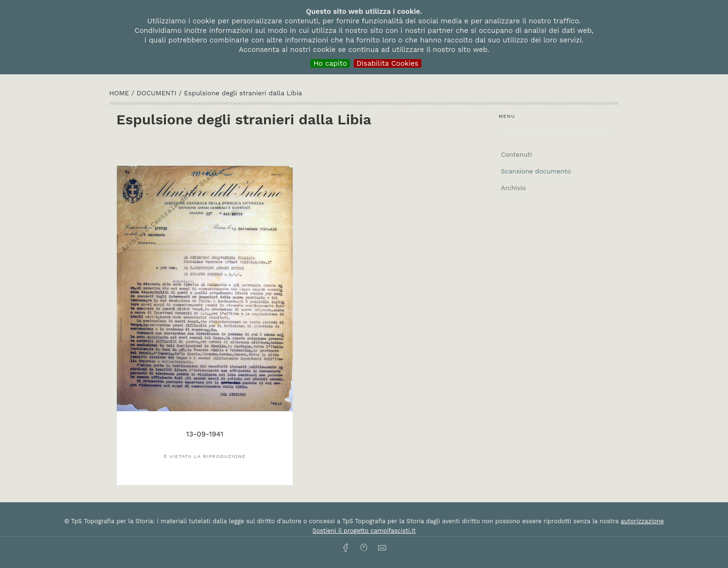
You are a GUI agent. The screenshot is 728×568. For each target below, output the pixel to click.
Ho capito (330, 63)
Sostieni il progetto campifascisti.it (364, 531)
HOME (120, 93)
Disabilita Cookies (388, 63)
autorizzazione (642, 521)
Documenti (158, 93)
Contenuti (517, 154)
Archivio (513, 188)
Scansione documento (536, 171)
